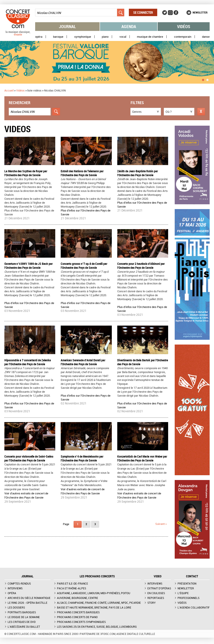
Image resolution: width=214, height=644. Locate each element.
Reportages (156, 598)
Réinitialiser (201, 112)
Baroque (58, 37)
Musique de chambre (150, 37)
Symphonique (83, 37)
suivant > (161, 524)
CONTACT (192, 576)
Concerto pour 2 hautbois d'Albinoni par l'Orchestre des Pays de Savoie (141, 266)
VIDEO (158, 576)
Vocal (123, 37)
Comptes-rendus (19, 583)
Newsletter (200, 12)
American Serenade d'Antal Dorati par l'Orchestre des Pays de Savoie (83, 362)
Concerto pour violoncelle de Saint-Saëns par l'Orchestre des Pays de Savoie (29, 458)
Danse (206, 37)
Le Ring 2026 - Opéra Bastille (28, 603)
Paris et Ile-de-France (72, 583)
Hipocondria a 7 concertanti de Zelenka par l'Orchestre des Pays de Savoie (28, 362)
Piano (105, 37)
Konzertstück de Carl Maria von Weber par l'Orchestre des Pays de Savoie (142, 458)
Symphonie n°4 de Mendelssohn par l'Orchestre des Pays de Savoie (82, 458)
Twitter (165, 13)
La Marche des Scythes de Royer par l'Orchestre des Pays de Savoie (26, 173)
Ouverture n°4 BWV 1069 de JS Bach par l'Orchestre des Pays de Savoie (28, 266)
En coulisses (156, 593)
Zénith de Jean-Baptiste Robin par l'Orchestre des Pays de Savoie (138, 173)
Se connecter (143, 12)
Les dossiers (16, 607)
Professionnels (188, 598)
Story (152, 603)
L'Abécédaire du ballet (24, 627)
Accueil (9, 90)
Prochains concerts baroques (78, 612)
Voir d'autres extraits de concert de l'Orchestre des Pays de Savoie (26, 495)
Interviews (15, 588)
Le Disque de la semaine (24, 617)
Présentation (187, 583)
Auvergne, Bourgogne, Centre (78, 598)
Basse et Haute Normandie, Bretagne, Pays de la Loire (94, 607)
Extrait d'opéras (159, 588)
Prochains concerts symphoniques (81, 622)
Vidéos (184, 26)
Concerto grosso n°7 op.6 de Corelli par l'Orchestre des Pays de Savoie (84, 266)
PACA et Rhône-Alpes (72, 588)
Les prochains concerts (97, 576)
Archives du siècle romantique (29, 598)
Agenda (129, 26)
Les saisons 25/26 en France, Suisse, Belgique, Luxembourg (97, 627)
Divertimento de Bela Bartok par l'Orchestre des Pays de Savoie (143, 362)
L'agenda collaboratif (194, 607)
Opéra (39, 37)
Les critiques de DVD (22, 622)
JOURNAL (27, 576)
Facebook (176, 13)
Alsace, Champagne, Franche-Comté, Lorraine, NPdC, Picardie (99, 603)
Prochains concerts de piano (77, 617)
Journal (67, 26)
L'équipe (183, 593)
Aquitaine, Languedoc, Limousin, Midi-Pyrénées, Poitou (94, 593)
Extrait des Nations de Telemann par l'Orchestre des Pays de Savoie (82, 173)
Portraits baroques (22, 612)
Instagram (170, 13)
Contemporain (183, 37)
